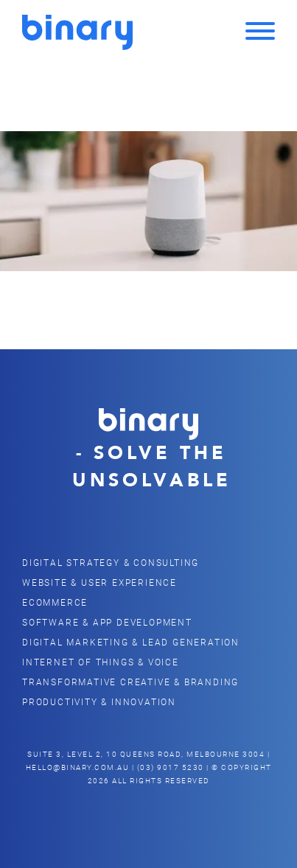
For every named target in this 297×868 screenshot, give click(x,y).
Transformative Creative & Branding (130, 682)
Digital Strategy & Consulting (111, 562)
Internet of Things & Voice (101, 662)
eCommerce (55, 602)
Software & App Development (107, 622)
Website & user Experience (99, 582)
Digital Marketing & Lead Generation (131, 642)
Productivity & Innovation (99, 701)
